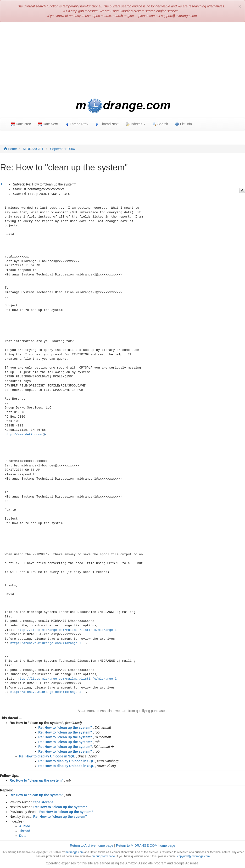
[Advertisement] (122, 60)
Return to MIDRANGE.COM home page (146, 846)
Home (10, 149)
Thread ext (107, 124)
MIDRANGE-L (33, 149)
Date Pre (21, 124)
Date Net (48, 124)
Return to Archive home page (92, 846)
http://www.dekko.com (23, 434)
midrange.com (75, 852)
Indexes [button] (136, 124)
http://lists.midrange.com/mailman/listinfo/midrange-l (67, 630)
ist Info (184, 124)
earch (160, 124)
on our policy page (103, 856)
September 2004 (62, 149)
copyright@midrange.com (194, 856)
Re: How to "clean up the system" (65, 728)
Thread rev (77, 124)
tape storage (43, 802)
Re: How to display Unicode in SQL (47, 756)
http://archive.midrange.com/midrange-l (46, 643)
